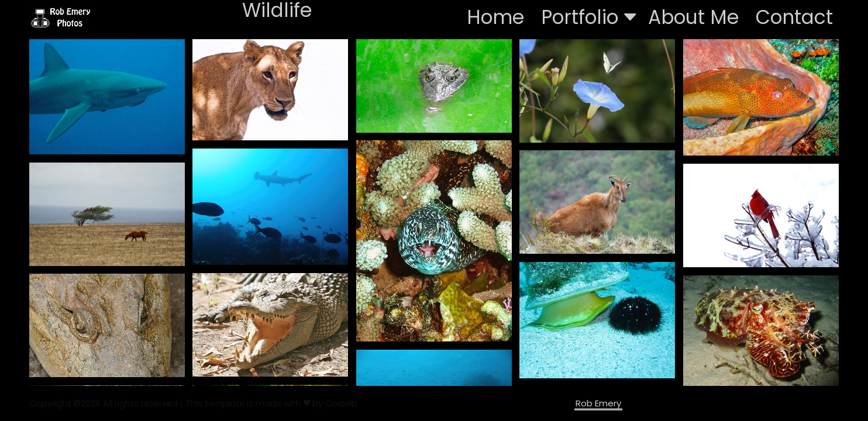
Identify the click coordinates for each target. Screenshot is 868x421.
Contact (794, 17)
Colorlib (341, 403)
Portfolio (589, 17)
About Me (693, 17)
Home (495, 17)
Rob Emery (598, 403)
